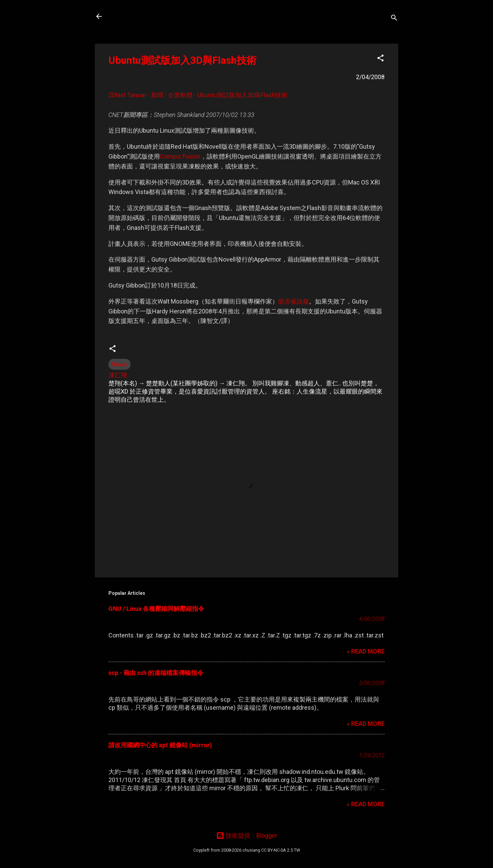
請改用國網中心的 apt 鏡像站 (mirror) (160, 745)
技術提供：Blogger (247, 835)
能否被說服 (294, 301)
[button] (380, 59)
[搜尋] (394, 19)
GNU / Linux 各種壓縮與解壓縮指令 (156, 609)
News (119, 364)
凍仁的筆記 (132, 16)
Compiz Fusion (180, 156)
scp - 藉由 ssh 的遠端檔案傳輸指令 (156, 673)
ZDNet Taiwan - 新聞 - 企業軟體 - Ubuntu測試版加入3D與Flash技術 (198, 95)
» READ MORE (366, 651)
